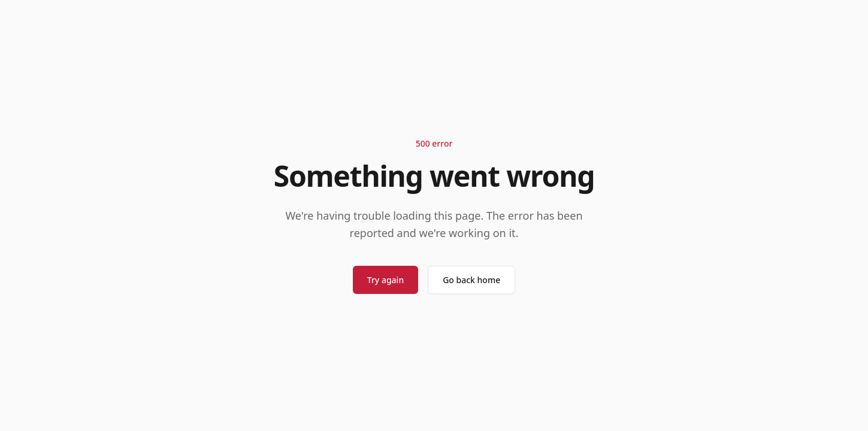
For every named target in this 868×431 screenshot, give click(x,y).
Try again (385, 280)
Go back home (471, 280)
